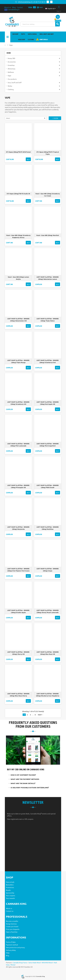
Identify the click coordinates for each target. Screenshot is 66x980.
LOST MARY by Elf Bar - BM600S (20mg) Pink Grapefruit (48, 445)
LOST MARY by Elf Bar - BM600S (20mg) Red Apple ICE (48, 403)
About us (8, 7)
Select (8, 118)
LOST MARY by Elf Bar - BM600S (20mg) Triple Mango (18, 361)
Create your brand (12, 926)
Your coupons (10, 895)
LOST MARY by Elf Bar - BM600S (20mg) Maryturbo (18, 528)
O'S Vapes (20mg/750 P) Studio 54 (18, 194)
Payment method (12, 945)
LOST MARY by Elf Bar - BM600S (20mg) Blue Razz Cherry (18, 695)
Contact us (10, 911)
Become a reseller (12, 921)
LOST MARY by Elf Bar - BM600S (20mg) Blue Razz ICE (48, 653)
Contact (20, 7)
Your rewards (10, 898)
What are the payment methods (25, 779)
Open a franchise (12, 932)
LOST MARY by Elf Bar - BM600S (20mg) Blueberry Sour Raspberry (48, 695)
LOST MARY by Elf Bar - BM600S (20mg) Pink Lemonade (18, 445)
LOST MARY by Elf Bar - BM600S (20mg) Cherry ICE (18, 653)
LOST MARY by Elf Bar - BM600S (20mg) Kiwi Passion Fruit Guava (18, 570)
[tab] (33, 775)
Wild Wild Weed (47, 963)
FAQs (8, 953)
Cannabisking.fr (12, 9)
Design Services (11, 924)
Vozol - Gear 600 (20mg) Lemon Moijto (18, 278)
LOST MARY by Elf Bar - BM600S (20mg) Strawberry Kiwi (48, 361)
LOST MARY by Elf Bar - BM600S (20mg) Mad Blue (48, 528)
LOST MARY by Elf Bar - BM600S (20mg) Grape (48, 570)
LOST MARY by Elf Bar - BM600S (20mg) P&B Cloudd (48, 486)
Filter (55, 118)
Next (41, 715)
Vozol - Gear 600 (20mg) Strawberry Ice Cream (48, 195)
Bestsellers (10, 885)
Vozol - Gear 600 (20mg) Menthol (48, 235)
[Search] (40, 24)
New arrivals (10, 882)
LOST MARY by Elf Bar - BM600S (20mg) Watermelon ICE (18, 320)
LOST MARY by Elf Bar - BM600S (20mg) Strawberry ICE (18, 403)
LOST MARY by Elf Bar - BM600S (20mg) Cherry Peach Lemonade (48, 611)
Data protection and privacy (15, 947)
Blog (14, 7)
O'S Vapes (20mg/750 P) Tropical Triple (48, 153)
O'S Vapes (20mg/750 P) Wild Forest (18, 153)
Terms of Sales (11, 942)
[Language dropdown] (51, 9)
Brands (8, 890)
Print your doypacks (13, 929)
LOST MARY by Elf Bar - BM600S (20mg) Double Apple (18, 611)
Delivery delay (11, 950)
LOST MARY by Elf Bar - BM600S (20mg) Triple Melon (48, 320)
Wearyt (13, 965)
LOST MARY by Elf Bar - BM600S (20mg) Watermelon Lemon (48, 278)
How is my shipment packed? (23, 775)
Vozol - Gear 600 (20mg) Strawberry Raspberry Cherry (18, 236)
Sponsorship (10, 893)
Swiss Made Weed (35, 963)
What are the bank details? (23, 783)
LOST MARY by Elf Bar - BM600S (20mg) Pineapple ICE (18, 486)
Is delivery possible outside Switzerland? (30, 788)
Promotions (10, 887)
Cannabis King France (20, 963)
